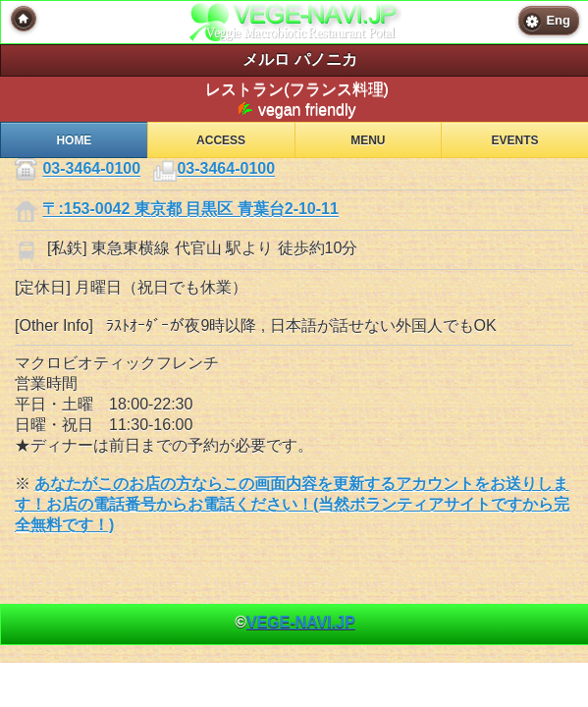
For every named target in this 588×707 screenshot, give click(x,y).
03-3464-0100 (91, 169)
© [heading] (295, 622)
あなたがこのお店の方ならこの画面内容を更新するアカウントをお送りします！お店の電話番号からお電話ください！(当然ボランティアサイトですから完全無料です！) (292, 504)
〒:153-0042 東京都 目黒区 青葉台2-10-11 (190, 210)
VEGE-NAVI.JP (301, 622)
